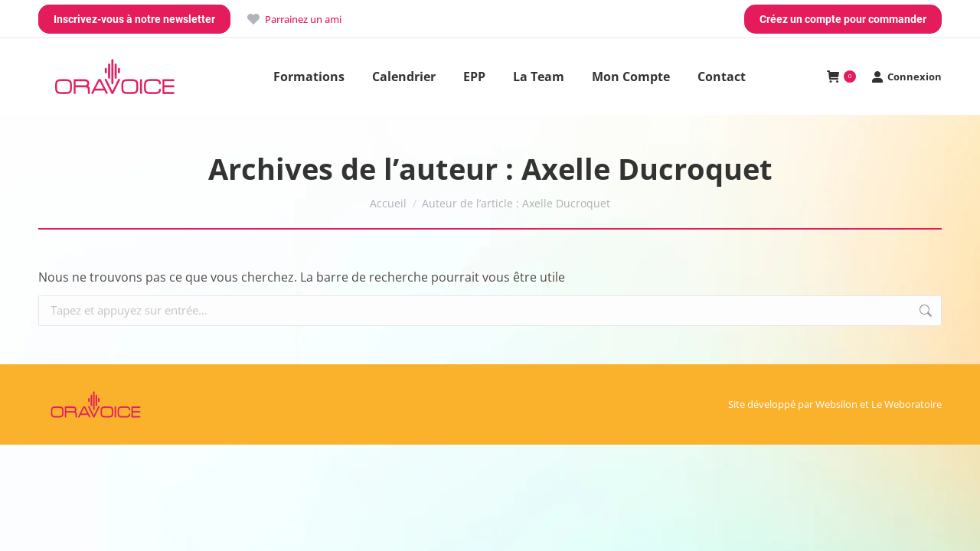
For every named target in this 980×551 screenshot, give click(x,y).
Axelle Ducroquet (647, 168)
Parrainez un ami (294, 20)
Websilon (836, 404)
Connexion (906, 77)
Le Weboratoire (906, 404)
